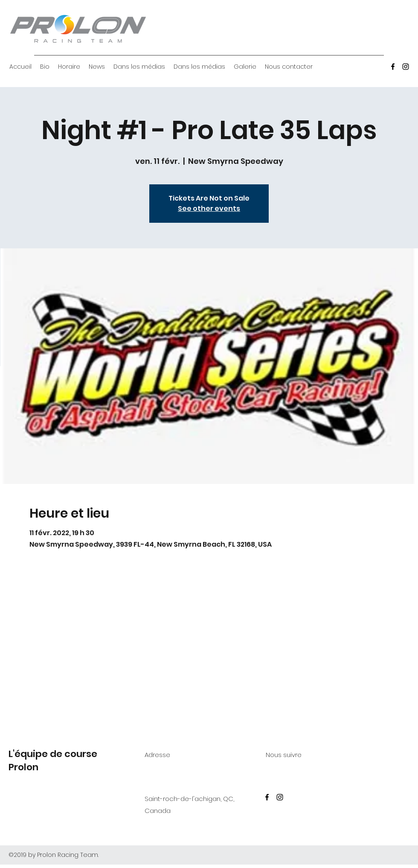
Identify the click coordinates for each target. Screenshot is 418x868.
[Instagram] (406, 67)
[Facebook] (393, 67)
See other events (209, 208)
